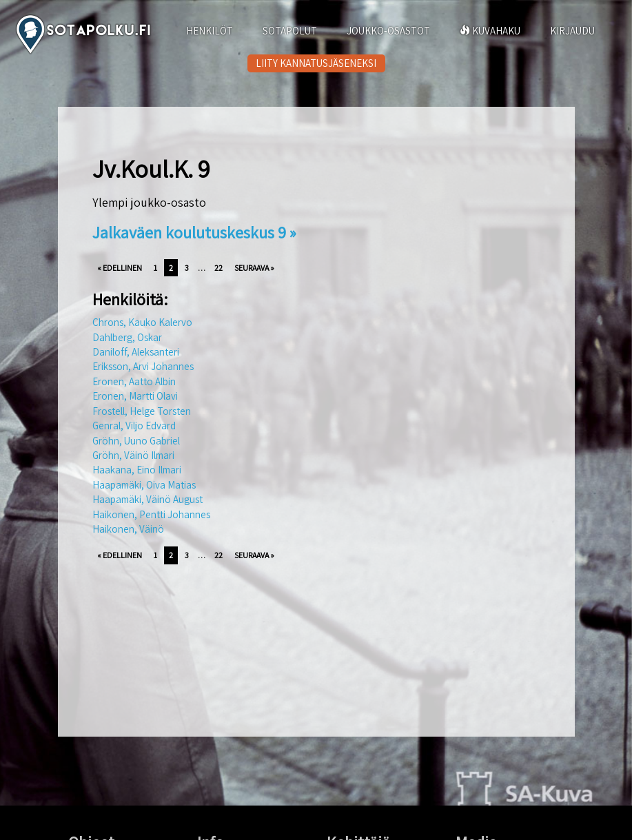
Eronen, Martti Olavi (135, 396)
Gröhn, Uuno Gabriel (136, 441)
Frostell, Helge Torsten (142, 411)
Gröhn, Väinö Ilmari (133, 455)
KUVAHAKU (490, 31)
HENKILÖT (210, 31)
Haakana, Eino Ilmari (137, 470)
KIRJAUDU (572, 31)
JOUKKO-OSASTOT (388, 31)
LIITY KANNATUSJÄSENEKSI (316, 63)
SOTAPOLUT (290, 31)
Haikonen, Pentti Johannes (151, 514)
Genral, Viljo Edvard (134, 426)
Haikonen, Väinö (128, 529)
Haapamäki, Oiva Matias (144, 485)
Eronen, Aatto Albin (134, 381)
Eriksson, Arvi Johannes (143, 366)
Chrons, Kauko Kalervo (142, 322)
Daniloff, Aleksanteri (136, 352)
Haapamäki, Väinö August (147, 499)
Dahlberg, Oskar (127, 337)
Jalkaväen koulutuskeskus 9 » (194, 232)
